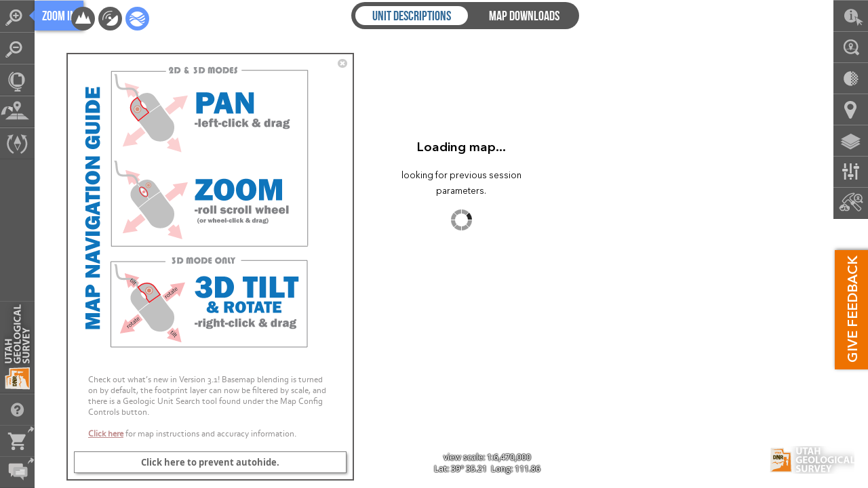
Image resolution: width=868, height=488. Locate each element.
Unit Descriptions (412, 16)
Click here (106, 433)
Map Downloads (524, 16)
